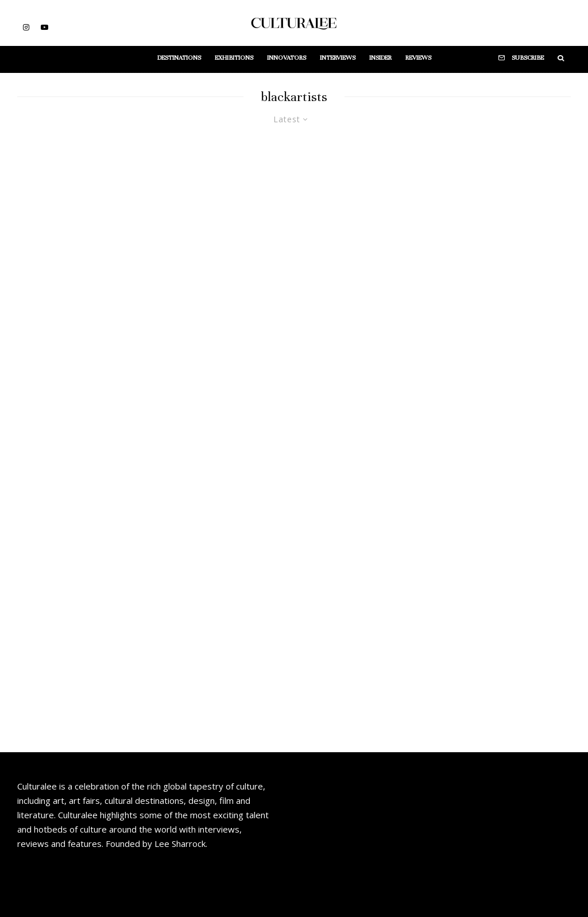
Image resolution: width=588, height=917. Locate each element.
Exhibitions (234, 57)
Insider (380, 57)
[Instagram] (26, 27)
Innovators (287, 57)
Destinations (179, 57)
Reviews (418, 57)
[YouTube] (45, 27)
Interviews (338, 57)
